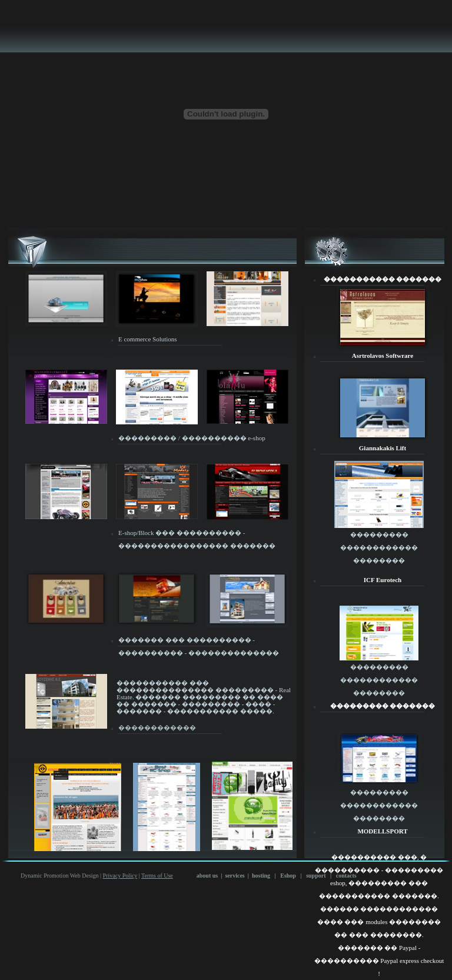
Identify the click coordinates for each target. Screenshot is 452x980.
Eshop (288, 876)
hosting (261, 876)
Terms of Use (157, 876)
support (316, 876)
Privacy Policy (120, 876)
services (235, 876)
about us (207, 876)
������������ (157, 727)
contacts (346, 876)
